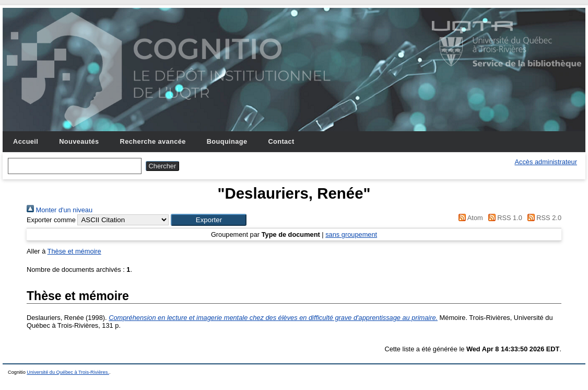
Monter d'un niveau (60, 210)
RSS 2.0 (543, 218)
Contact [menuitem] (281, 141)
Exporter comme (51, 220)
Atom (469, 218)
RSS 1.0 (503, 218)
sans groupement (351, 234)
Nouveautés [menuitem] (79, 141)
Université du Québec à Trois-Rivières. (68, 372)
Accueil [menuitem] (26, 141)
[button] (209, 220)
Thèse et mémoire (74, 251)
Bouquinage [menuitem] (227, 141)
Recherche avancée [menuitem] (153, 141)
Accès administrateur (546, 162)
